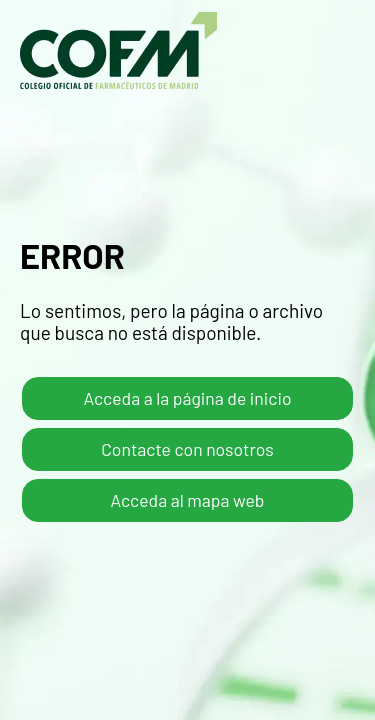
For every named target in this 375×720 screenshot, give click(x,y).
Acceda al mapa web (188, 500)
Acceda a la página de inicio (188, 398)
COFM (118, 50)
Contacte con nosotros (187, 449)
